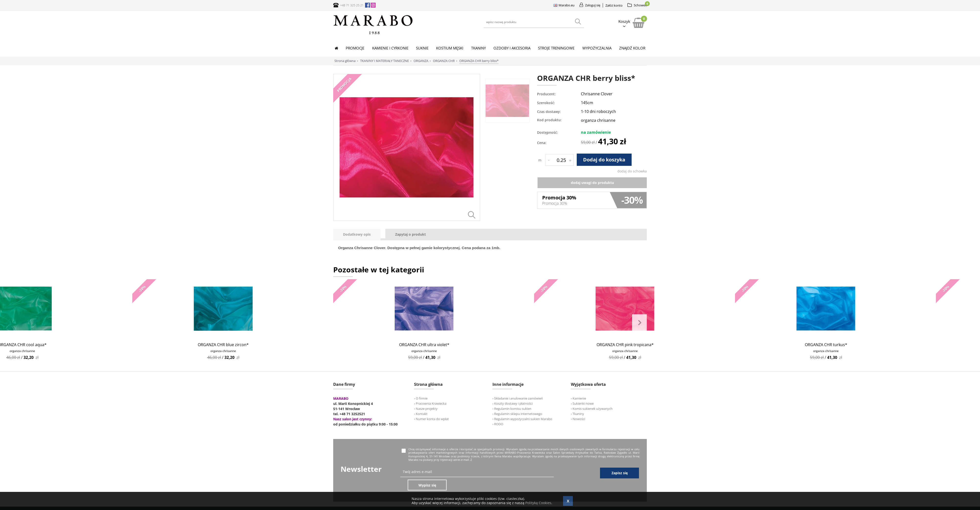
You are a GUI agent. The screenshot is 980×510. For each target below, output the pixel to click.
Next (639, 323)
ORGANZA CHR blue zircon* (223, 345)
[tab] (359, 235)
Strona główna (345, 61)
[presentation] (357, 235)
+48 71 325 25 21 (352, 5)
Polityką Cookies (538, 503)
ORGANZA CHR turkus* (826, 345)
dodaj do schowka (632, 171)
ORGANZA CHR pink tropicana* (625, 345)
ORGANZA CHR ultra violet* (424, 345)
